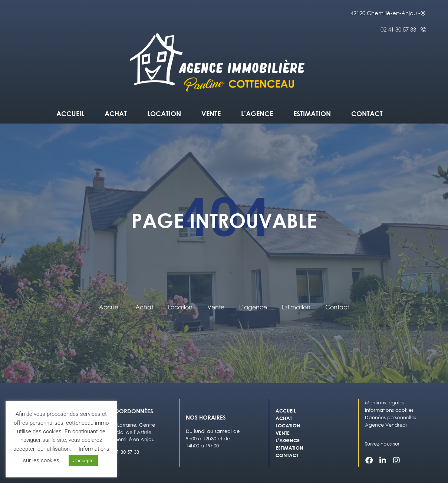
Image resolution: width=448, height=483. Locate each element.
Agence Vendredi (386, 425)
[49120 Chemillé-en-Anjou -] (423, 14)
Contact (367, 114)
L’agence (257, 114)
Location (164, 114)
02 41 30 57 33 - (400, 29)
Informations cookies (389, 410)
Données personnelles (391, 418)
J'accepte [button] (83, 461)
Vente (211, 114)
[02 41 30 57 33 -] (423, 30)
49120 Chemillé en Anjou (126, 439)
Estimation (312, 114)
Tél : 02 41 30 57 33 (118, 452)
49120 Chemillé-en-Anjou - (385, 13)
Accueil (70, 114)
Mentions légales (385, 403)
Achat (116, 114)
